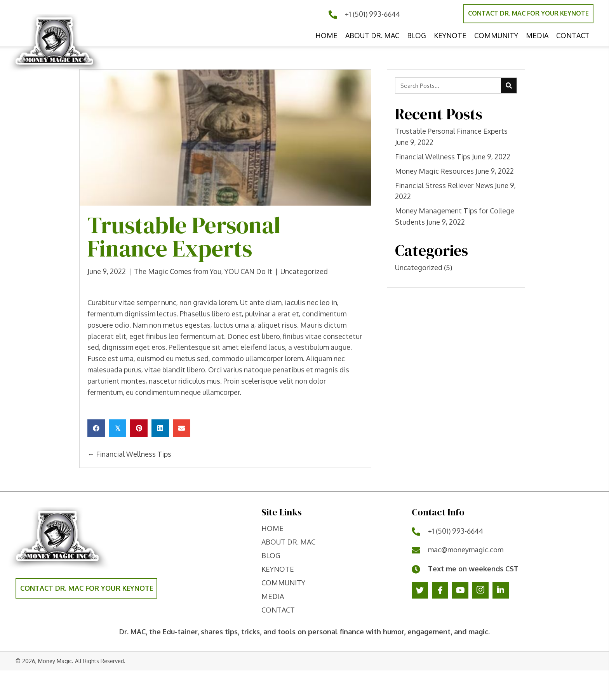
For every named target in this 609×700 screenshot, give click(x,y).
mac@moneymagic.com (466, 550)
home (272, 528)
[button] (528, 14)
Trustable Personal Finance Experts (451, 131)
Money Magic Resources (434, 171)
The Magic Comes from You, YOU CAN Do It (203, 271)
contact (278, 610)
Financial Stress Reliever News (444, 185)
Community (283, 583)
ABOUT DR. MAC (288, 542)
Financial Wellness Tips (433, 157)
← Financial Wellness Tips (129, 454)
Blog (271, 555)
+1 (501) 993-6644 (372, 14)
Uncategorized (304, 271)
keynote (278, 569)
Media (273, 596)
